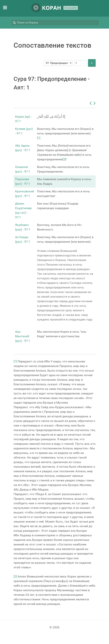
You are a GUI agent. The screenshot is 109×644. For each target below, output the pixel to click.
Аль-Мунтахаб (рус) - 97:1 (23, 336)
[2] (64, 159)
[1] (39, 138)
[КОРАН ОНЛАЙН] (55, 8)
